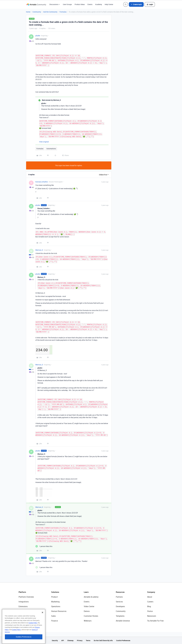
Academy (99, 4)
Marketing (55, 602)
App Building (24, 611)
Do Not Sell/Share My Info (103, 640)
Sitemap (70, 640)
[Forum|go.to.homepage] (36, 4)
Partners (119, 597)
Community (37, 12)
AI (19, 616)
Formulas (63, 12)
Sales (53, 616)
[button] (136, 4)
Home (28, 12)
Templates (120, 616)
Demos (87, 611)
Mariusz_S (39, 250)
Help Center (109, 4)
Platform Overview (26, 597)
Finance (54, 621)
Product (54, 597)
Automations (51, 149)
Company (151, 592)
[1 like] (44, 546)
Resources (120, 592)
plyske (38, 36)
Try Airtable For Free (155, 621)
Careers (150, 602)
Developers (120, 606)
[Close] (42, 625)
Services (119, 602)
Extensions (23, 606)
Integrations (24, 602)
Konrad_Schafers (42, 182)
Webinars (88, 621)
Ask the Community (50, 12)
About (150, 597)
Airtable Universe (123, 621)
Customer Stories (91, 616)
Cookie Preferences (123, 640)
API (63, 640)
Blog (149, 606)
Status (150, 611)
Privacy (80, 640)
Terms (88, 640)
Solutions (55, 592)
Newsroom (152, 616)
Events (90, 4)
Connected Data (25, 621)
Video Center (89, 606)
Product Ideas (80, 4)
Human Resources (59, 611)
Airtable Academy (91, 597)
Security (55, 640)
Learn (86, 592)
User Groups (67, 4)
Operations (56, 606)
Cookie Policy (33, 635)
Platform (22, 592)
